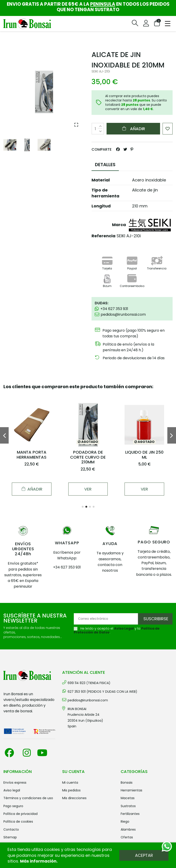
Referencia (103, 236)
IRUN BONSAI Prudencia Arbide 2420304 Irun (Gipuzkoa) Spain (85, 718)
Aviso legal (12, 790)
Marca (119, 225)
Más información (38, 861)
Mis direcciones (74, 798)
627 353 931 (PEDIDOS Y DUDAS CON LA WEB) (102, 692)
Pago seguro (13, 806)
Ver (88, 489)
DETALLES (105, 165)
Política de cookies (18, 821)
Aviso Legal (124, 628)
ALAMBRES (128, 829)
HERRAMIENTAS (131, 790)
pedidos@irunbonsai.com (88, 700)
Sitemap (10, 837)
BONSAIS (127, 783)
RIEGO (125, 821)
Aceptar (144, 855)
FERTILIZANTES (130, 814)
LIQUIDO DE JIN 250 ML (144, 455)
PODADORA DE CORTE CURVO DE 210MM (88, 457)
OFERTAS (127, 837)
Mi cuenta (70, 783)
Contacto (11, 829)
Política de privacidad (20, 814)
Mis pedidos (71, 790)
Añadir (133, 129)
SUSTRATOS (128, 806)
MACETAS (128, 798)
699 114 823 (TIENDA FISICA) (89, 683)
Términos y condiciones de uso (28, 798)
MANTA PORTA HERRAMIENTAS (32, 455)
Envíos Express (15, 783)
